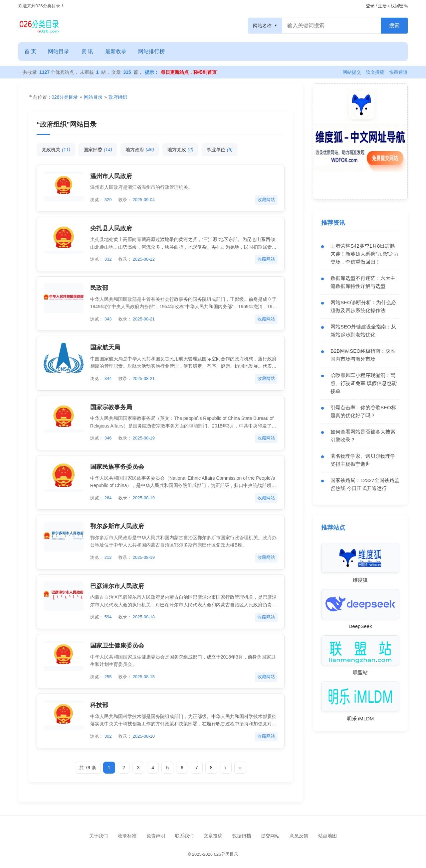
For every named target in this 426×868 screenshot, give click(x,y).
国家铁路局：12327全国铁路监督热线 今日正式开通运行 (365, 484)
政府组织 (118, 97)
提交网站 (270, 836)
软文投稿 (375, 72)
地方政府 (140, 150)
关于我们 (99, 836)
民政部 (99, 288)
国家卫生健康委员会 (117, 646)
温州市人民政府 (111, 176)
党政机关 (56, 150)
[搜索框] (332, 26)
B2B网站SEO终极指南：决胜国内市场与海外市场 (363, 355)
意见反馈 (299, 836)
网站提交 (352, 72)
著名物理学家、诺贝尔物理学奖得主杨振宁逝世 (363, 460)
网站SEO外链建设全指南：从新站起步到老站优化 (363, 331)
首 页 (30, 51)
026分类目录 (65, 97)
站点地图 (327, 836)
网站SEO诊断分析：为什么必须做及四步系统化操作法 (363, 306)
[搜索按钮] (394, 26)
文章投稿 (213, 836)
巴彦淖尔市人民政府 (117, 586)
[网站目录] (39, 26)
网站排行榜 (152, 51)
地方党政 (180, 150)
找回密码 (399, 6)
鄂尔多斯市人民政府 (117, 526)
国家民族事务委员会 (117, 467)
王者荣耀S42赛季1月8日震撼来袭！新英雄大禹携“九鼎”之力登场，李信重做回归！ (365, 254)
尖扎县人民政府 (111, 228)
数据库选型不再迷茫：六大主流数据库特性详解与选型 (363, 282)
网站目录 (59, 51)
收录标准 (127, 836)
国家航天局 (105, 347)
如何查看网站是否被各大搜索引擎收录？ (363, 436)
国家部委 (98, 150)
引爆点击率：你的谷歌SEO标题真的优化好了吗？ (363, 411)
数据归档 (242, 836)
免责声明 (156, 836)
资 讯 (88, 51)
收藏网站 (266, 200)
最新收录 (116, 51)
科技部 (99, 705)
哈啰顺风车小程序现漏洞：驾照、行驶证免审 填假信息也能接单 (364, 383)
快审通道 (398, 72)
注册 (382, 6)
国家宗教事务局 (111, 407)
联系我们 (184, 836)
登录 (370, 6)
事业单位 (220, 150)
